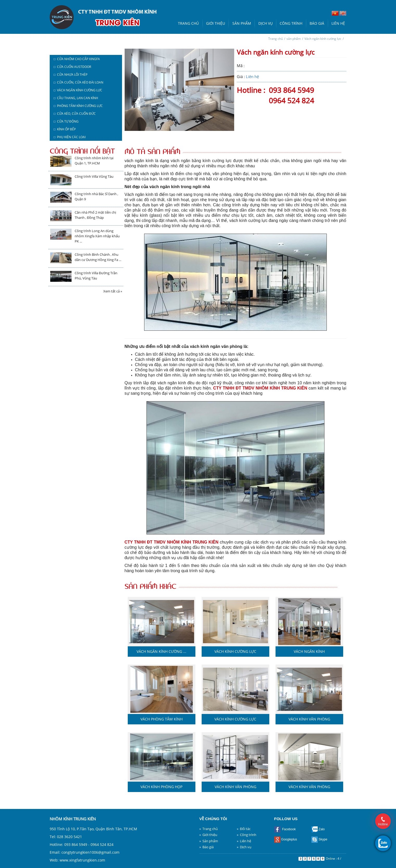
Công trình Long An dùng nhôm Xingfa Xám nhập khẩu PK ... (97, 236)
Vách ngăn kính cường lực (323, 39)
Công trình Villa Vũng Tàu (94, 176)
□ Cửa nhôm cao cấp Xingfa (77, 59)
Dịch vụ (266, 23)
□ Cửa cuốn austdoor (72, 67)
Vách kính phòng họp (161, 787)
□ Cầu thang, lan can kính (76, 98)
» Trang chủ (209, 829)
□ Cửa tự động (66, 121)
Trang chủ (188, 23)
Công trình (291, 23)
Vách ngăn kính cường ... (161, 651)
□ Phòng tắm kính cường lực (78, 106)
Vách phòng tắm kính (162, 719)
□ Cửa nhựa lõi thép (71, 75)
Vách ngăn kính (309, 651)
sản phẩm (294, 39)
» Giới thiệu (208, 835)
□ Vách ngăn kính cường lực (78, 90)
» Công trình (247, 835)
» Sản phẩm (209, 841)
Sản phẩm (242, 23)
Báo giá (317, 23)
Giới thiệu (216, 23)
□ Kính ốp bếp (65, 129)
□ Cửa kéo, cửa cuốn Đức (75, 114)
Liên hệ (338, 23)
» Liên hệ (244, 841)
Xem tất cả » (113, 291)
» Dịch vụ (244, 847)
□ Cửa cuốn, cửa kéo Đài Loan (78, 82)
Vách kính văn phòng (309, 719)
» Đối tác (244, 829)
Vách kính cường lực (235, 651)
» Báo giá (206, 847)
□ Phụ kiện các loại (70, 137)
